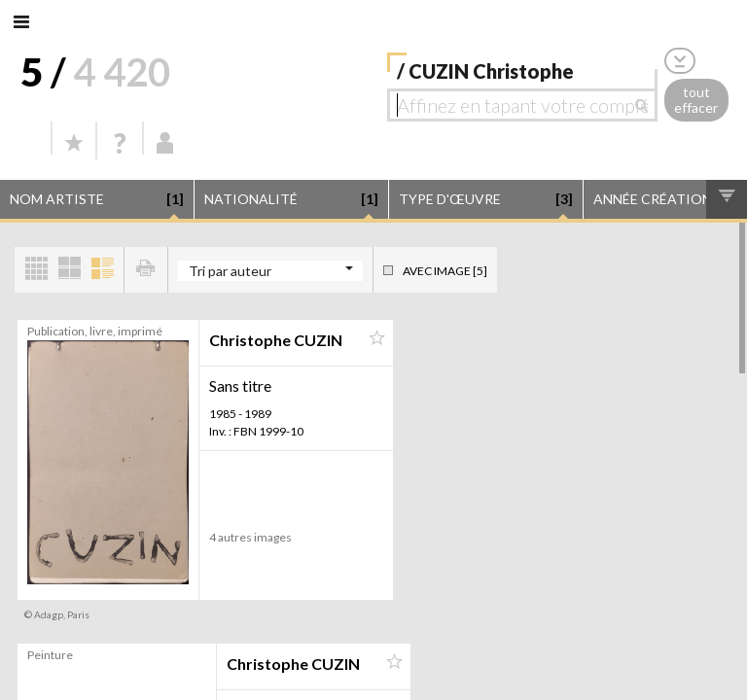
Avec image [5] (445, 271)
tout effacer (696, 100)
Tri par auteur (230, 271)
